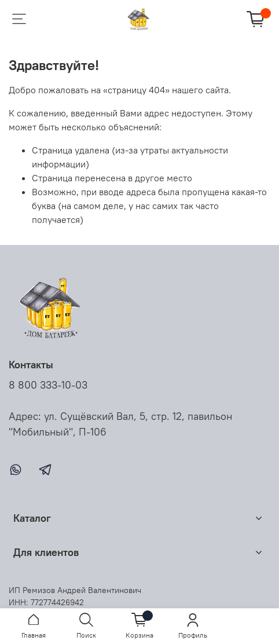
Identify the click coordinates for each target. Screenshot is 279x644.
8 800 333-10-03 (48, 385)
